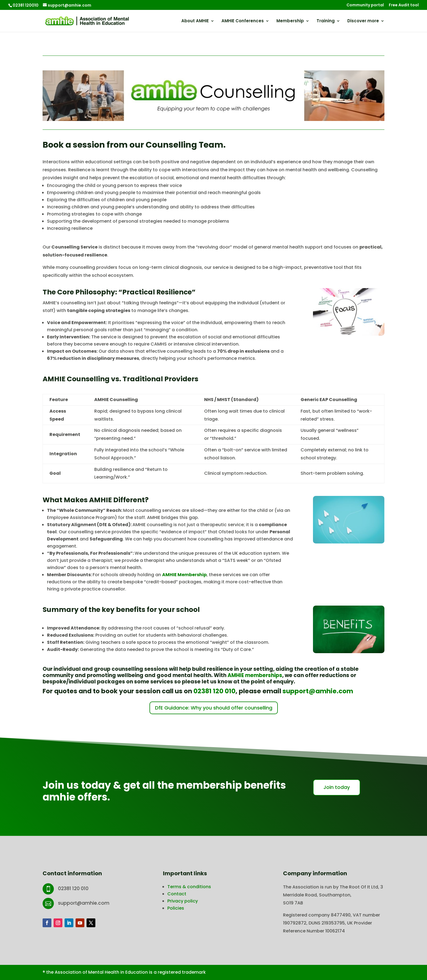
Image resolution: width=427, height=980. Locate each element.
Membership (290, 21)
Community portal (365, 5)
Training (326, 21)
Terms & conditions (189, 887)
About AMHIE (195, 21)
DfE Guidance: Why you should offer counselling (214, 708)
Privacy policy (183, 901)
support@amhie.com (318, 691)
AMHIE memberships (255, 675)
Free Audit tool (404, 5)
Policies (176, 908)
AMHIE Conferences (243, 21)
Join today (337, 787)
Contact (177, 894)
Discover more (363, 21)
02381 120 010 (214, 691)
